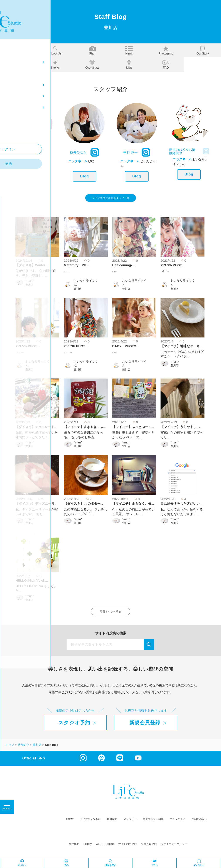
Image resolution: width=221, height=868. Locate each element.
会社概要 (74, 848)
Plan (92, 51)
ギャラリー (130, 823)
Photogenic (166, 51)
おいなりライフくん (86, 285)
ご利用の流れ (199, 823)
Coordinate (92, 65)
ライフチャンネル (90, 823)
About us (55, 51)
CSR (99, 848)
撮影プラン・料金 (153, 823)
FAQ (166, 65)
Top (19, 51)
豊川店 (29, 287)
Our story (203, 51)
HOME (70, 823)
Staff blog (19, 64)
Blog (32, 176)
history (88, 848)
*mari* (30, 283)
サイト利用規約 (127, 848)
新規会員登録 (145, 727)
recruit (110, 848)
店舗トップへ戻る (111, 615)
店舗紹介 (112, 823)
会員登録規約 (149, 848)
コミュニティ (177, 823)
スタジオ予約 (74, 727)
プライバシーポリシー (174, 848)
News (129, 51)
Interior (55, 65)
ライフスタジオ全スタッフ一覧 (111, 199)
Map (129, 65)
